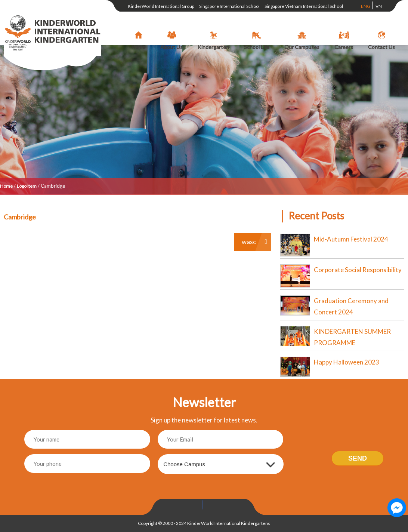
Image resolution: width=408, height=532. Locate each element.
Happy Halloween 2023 (347, 362)
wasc (249, 242)
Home (6, 186)
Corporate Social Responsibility (358, 270)
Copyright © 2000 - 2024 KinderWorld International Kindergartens (204, 523)
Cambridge (20, 217)
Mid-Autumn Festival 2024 (351, 239)
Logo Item (27, 186)
